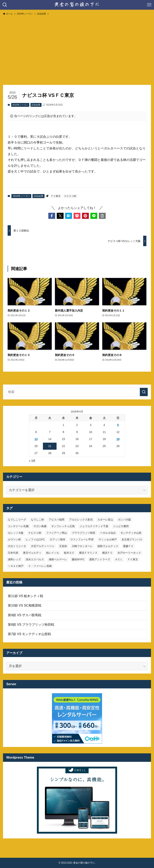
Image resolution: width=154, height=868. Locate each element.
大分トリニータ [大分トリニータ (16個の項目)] (17, 546)
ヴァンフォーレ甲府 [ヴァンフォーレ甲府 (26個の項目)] (82, 539)
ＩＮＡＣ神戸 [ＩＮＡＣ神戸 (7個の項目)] (16, 566)
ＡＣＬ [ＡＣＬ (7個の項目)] (119, 559)
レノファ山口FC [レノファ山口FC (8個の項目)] (35, 539)
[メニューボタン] (149, 5)
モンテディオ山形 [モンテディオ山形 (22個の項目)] (131, 533)
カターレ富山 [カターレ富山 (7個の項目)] (105, 520)
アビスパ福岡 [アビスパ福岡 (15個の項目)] (57, 520)
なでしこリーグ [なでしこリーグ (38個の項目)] (17, 520)
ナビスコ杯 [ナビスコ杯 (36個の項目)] (35, 533)
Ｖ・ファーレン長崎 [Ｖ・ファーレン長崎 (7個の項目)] (40, 566)
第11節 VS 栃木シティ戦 (25, 596)
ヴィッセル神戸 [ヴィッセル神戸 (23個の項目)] (108, 539)
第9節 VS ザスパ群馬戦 (25, 615)
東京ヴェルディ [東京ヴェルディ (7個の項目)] (32, 553)
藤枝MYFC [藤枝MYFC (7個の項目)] (78, 559)
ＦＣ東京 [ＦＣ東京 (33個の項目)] (133, 559)
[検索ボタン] (5, 5)
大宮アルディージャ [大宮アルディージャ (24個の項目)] (43, 546)
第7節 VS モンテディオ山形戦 (29, 634)
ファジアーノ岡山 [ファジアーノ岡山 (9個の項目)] (57, 533)
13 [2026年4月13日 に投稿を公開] (36, 439)
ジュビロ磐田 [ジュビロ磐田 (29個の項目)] (121, 526)
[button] (52, 216)
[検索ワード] (77, 392)
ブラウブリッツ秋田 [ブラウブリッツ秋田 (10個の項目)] (84, 533)
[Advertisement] (77, 48)
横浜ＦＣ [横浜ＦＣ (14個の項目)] (107, 553)
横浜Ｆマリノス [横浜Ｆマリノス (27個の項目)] (88, 553)
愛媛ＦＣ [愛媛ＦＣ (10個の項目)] (128, 546)
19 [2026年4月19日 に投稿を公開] (118, 439)
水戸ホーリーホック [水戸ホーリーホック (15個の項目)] (129, 553)
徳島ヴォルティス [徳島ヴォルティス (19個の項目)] (108, 546)
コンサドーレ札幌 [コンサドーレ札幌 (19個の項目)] (18, 526)
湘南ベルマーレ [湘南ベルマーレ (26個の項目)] (58, 559)
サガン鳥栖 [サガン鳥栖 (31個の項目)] (40, 526)
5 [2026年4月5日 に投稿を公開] (118, 425)
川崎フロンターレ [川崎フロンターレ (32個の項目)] (82, 546)
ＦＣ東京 (56, 196)
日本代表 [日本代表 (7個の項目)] (13, 553)
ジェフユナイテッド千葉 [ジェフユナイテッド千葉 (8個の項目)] (94, 526)
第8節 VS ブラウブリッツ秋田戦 (31, 625)
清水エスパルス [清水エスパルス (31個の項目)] (35, 559)
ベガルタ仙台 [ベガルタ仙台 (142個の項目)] (108, 533)
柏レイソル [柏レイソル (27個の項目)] (53, 553)
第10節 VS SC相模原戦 (24, 605)
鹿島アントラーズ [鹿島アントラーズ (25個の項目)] (100, 559)
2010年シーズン (20, 105)
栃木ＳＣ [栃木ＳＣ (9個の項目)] (69, 553)
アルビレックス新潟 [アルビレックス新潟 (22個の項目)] (81, 520)
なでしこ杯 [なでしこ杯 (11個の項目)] (37, 520)
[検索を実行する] (144, 392)
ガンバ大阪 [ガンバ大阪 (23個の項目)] (124, 520)
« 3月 (32, 461)
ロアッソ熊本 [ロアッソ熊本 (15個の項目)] (58, 539)
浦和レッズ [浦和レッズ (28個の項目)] (14, 559)
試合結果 (36, 105)
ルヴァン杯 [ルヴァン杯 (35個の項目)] (14, 539)
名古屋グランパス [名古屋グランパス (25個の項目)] (132, 539)
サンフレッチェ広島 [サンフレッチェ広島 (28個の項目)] (63, 526)
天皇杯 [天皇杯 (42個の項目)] (63, 546)
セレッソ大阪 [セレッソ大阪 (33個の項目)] (16, 533)
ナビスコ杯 (70, 196)
